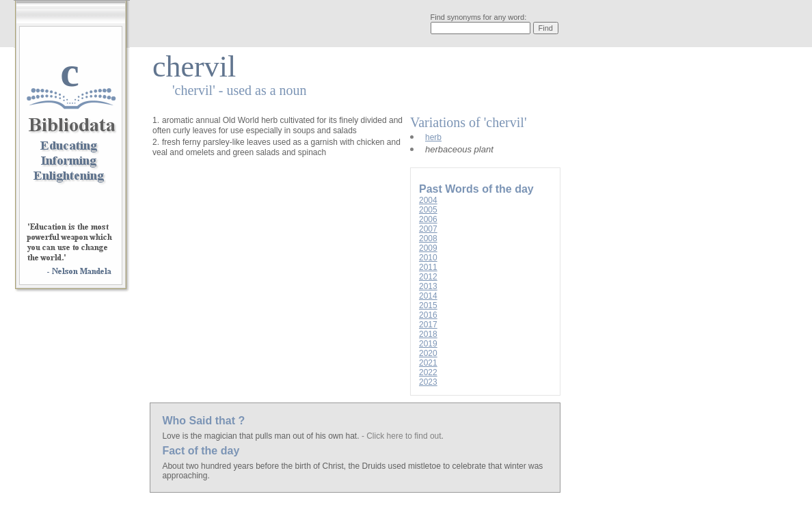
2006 (428, 219)
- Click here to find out (402, 436)
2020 (428, 353)
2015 (428, 305)
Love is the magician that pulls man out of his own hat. (262, 436)
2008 (428, 238)
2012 (428, 277)
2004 (428, 200)
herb (433, 137)
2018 (428, 334)
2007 (428, 229)
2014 (428, 296)
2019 (428, 344)
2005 (428, 210)
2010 (428, 258)
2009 (428, 248)
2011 (428, 267)
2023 (428, 382)
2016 (428, 315)
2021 (428, 363)
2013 (428, 286)
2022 (428, 372)
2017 (428, 325)
